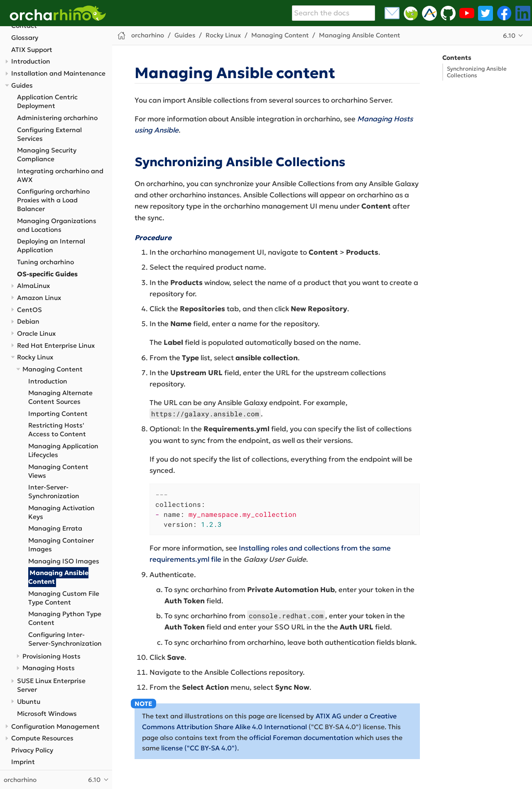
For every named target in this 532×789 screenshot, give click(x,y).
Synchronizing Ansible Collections (477, 72)
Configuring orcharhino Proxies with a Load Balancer (53, 200)
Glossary (25, 38)
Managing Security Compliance (47, 155)
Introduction (31, 61)
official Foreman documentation (301, 737)
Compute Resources (42, 738)
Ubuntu (29, 702)
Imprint (23, 762)
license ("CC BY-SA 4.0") (199, 748)
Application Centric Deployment (47, 101)
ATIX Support (32, 50)
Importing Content (58, 414)
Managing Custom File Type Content (64, 598)
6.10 (509, 36)
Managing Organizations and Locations (57, 225)
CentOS (29, 310)
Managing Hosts (49, 668)
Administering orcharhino (57, 118)
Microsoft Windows (47, 714)
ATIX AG (329, 716)
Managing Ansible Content (59, 577)
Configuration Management (55, 726)
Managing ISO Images (64, 561)
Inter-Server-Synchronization (54, 492)
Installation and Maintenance (58, 73)
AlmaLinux (33, 286)
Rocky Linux (35, 357)
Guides (22, 85)
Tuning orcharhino (45, 262)
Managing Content (53, 369)
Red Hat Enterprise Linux (56, 345)
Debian (28, 321)
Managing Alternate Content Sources (60, 397)
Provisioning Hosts (51, 656)
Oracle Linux (36, 333)
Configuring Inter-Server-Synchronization (65, 639)
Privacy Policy (32, 750)
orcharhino (148, 35)
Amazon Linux (39, 298)
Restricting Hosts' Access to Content (57, 430)
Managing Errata (55, 528)
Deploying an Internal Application (51, 246)
